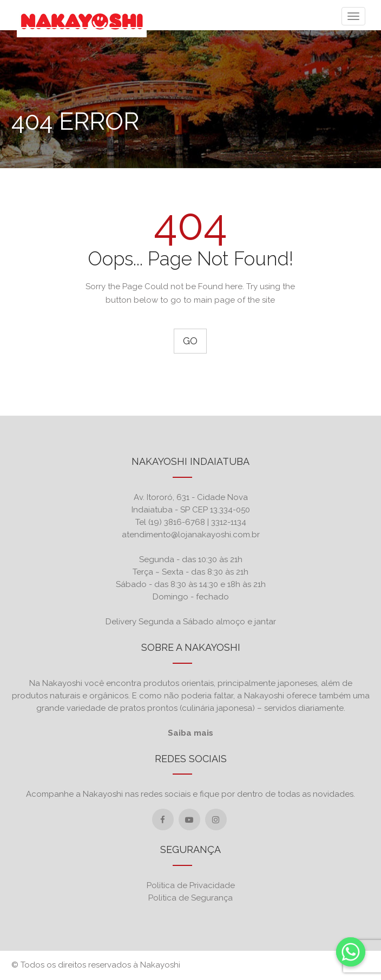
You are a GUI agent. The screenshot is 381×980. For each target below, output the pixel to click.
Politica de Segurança (190, 898)
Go (190, 341)
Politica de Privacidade (191, 885)
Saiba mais (190, 733)
